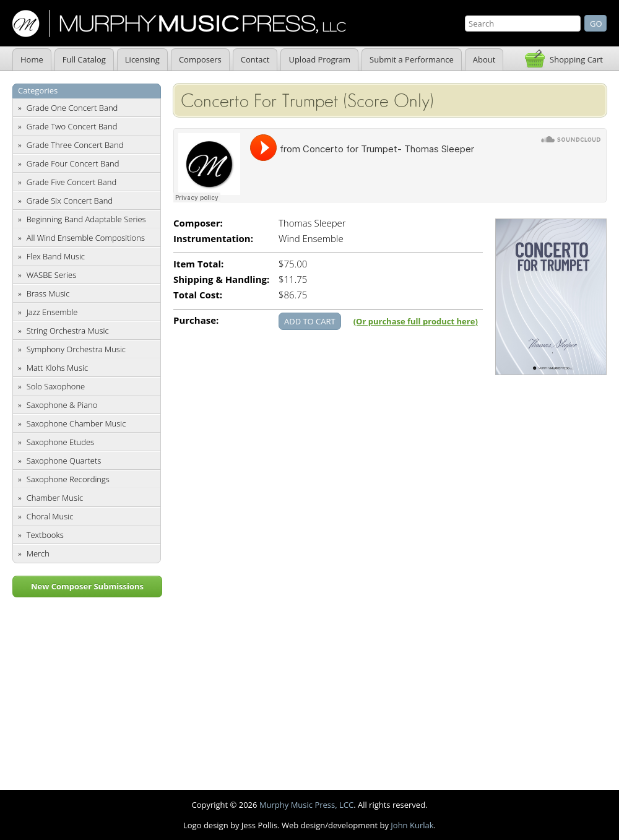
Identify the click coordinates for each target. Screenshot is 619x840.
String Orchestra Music (68, 331)
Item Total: (198, 264)
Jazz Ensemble (52, 312)
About (484, 59)
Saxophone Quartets (64, 461)
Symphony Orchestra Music (76, 349)
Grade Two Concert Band (72, 126)
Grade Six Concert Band (70, 201)
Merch (38, 553)
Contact (255, 59)
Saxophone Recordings (68, 479)
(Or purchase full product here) (416, 321)
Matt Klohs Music (57, 368)
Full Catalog (84, 59)
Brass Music (48, 293)
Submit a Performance (412, 59)
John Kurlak (412, 825)
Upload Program (319, 59)
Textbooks (45, 535)
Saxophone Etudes (60, 442)
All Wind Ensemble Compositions (86, 238)
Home (32, 59)
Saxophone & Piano (62, 405)
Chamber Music (55, 498)
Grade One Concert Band (72, 108)
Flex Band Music (56, 256)
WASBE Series (52, 275)
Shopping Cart (576, 59)
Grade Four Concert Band (73, 163)
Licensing (142, 59)
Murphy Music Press (179, 24)
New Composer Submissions (87, 586)
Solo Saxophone (56, 386)
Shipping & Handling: (221, 279)
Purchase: (196, 320)
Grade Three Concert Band (75, 145)
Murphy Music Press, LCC (306, 805)
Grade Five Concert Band (71, 182)
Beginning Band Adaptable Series (86, 219)
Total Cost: (198, 295)
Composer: (198, 223)
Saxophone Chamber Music (76, 423)
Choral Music (50, 516)
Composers (200, 59)
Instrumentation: (213, 239)
